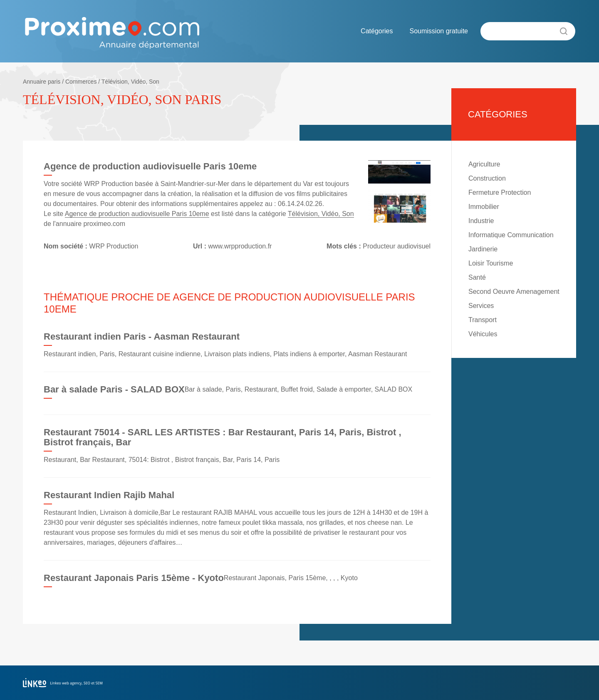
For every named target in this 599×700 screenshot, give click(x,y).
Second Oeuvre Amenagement (514, 292)
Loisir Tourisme (491, 263)
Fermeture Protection (500, 192)
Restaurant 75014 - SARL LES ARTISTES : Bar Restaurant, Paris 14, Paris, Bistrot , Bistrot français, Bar (223, 437)
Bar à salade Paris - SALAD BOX (114, 389)
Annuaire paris (42, 82)
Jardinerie (483, 249)
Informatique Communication (511, 235)
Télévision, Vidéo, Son (130, 82)
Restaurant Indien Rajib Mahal (109, 495)
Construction (487, 178)
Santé (477, 277)
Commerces (81, 82)
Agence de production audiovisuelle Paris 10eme (137, 214)
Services (481, 306)
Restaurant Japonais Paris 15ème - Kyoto (134, 578)
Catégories (377, 31)
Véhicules (483, 334)
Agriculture (484, 164)
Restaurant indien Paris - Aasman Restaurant (142, 336)
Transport (483, 320)
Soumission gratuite (439, 31)
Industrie (481, 221)
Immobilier (484, 207)
